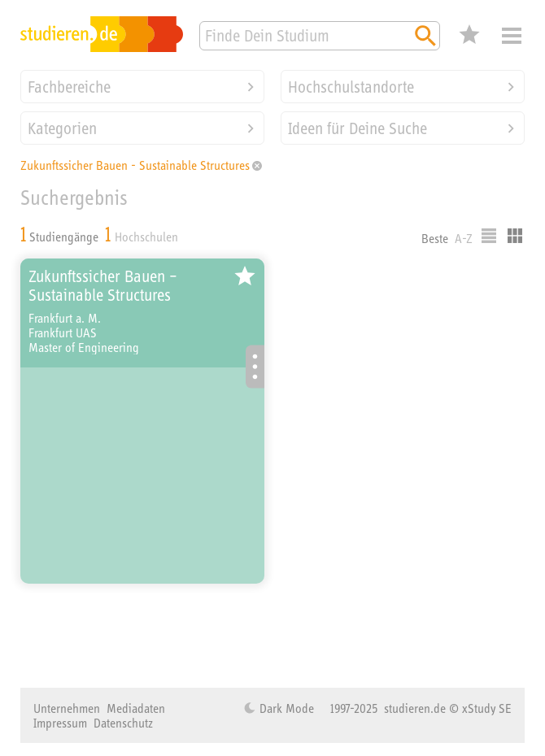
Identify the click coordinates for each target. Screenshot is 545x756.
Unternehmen (67, 708)
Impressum (60, 723)
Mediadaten (136, 708)
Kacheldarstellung (515, 236)
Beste (435, 238)
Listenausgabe (489, 236)
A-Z (464, 238)
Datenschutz (123, 723)
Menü (512, 36)
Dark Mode (285, 708)
